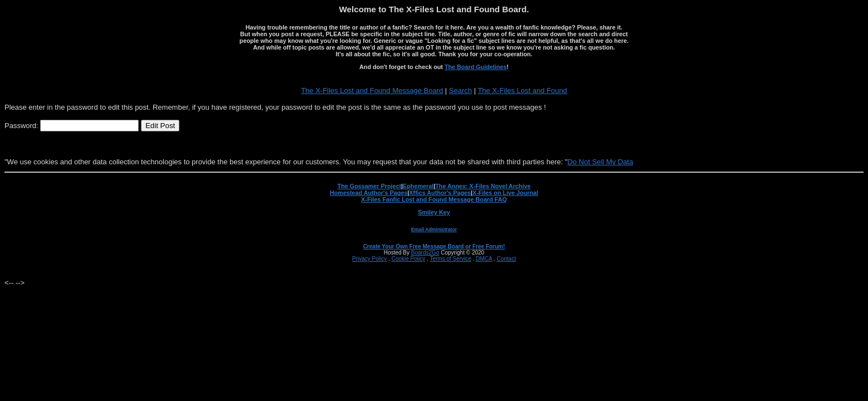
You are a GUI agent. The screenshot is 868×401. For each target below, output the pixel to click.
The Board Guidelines (476, 67)
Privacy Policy (369, 259)
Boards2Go (425, 253)
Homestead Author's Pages (369, 193)
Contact (506, 259)
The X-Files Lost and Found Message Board (372, 91)
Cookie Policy (409, 259)
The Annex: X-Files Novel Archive (483, 186)
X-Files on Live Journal (505, 193)
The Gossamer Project (369, 186)
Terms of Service (450, 259)
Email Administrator (434, 229)
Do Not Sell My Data (601, 162)
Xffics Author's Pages (440, 193)
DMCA (484, 259)
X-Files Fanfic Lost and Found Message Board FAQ (434, 199)
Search (460, 91)
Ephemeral (418, 186)
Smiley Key (434, 212)
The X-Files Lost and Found (522, 91)
